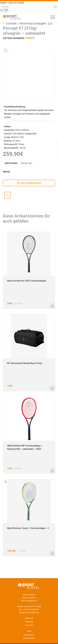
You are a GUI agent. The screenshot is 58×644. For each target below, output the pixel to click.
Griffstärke (11, 163)
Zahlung (29, 622)
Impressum (29, 635)
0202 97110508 (16, 3)
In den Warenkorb (29, 183)
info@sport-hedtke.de (29, 612)
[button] (8, 195)
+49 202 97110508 (33, 606)
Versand (29, 625)
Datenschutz (29, 638)
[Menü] (51, 17)
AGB (29, 631)
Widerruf (29, 618)
